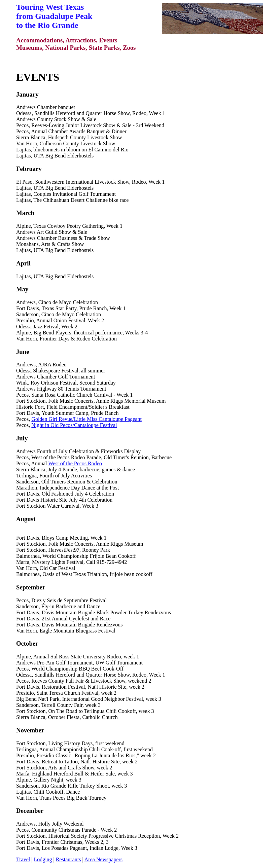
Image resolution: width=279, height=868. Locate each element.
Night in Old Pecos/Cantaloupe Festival (74, 425)
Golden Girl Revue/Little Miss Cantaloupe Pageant (86, 419)
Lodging (43, 859)
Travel (23, 859)
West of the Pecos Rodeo (75, 463)
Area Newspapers (103, 859)
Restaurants (68, 859)
